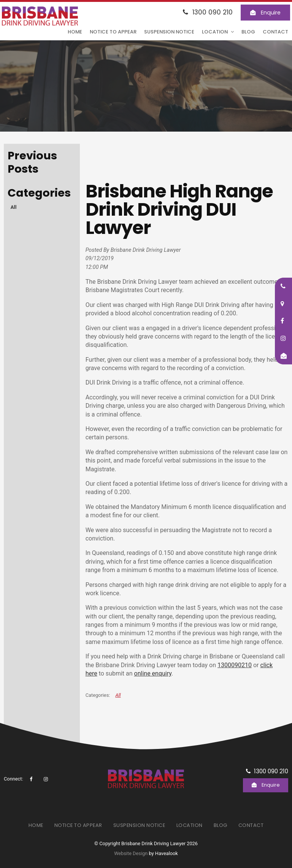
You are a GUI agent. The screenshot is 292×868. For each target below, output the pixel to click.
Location (215, 32)
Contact (275, 32)
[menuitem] (36, 825)
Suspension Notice (169, 32)
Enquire (271, 13)
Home (75, 32)
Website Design (131, 853)
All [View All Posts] (14, 207)
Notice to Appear (113, 32)
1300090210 (235, 665)
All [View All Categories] (118, 695)
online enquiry (153, 673)
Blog (248, 32)
